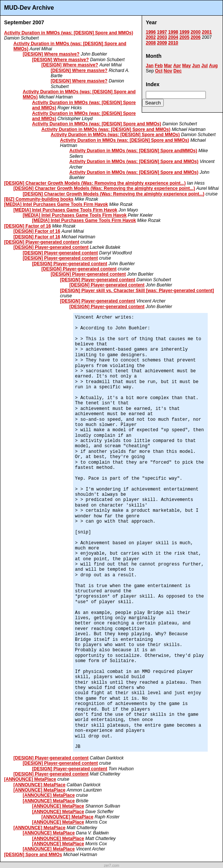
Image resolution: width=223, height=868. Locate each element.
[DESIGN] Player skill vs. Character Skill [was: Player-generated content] (137, 291)
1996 (151, 32)
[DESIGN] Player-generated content (42, 242)
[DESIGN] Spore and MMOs (33, 855)
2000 (196, 32)
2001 (207, 32)
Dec (178, 71)
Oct (159, 71)
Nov (168, 71)
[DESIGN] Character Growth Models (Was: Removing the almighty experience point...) (95, 183)
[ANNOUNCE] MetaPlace (30, 779)
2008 (151, 43)
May (186, 66)
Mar (168, 66)
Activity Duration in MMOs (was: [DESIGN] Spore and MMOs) (69, 33)
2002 (151, 37)
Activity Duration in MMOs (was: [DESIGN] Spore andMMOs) (133, 151)
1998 (173, 32)
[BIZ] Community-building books (39, 199)
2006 (196, 37)
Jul (205, 66)
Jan (150, 66)
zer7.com (111, 866)
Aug (213, 66)
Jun (196, 66)
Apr (177, 66)
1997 (162, 32)
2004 (173, 37)
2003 (162, 37)
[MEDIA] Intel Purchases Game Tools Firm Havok (56, 204)
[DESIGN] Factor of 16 (27, 226)
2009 (162, 43)
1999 (184, 32)
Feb (159, 66)
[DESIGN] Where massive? (51, 54)
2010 (173, 43)
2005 (184, 37)
